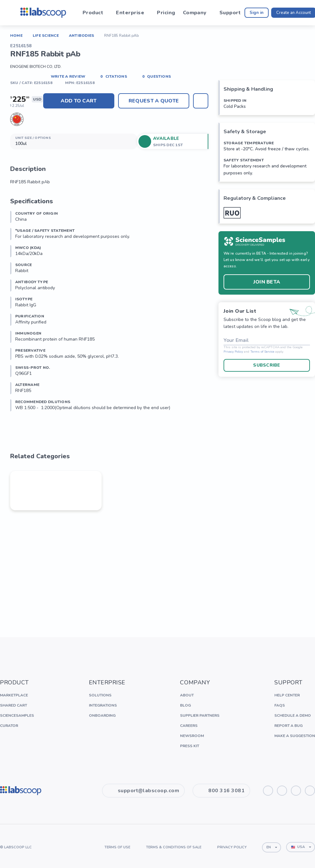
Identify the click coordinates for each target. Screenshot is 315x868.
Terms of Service (262, 352)
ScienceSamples (17, 715)
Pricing (166, 13)
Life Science (46, 36)
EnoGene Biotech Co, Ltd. (36, 67)
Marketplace (14, 695)
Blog (185, 705)
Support (230, 13)
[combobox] (271, 847)
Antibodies (81, 36)
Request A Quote (154, 101)
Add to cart (79, 101)
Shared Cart (13, 705)
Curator (9, 726)
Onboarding (102, 715)
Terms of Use (117, 847)
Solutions (100, 695)
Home (16, 36)
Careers (189, 726)
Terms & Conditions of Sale (174, 847)
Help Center (287, 695)
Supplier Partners (200, 715)
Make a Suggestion (295, 736)
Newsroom (192, 736)
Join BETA (267, 282)
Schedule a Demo (293, 715)
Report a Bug (288, 726)
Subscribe (267, 365)
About (187, 695)
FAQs (280, 705)
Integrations (103, 705)
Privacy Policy (233, 352)
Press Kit (190, 746)
